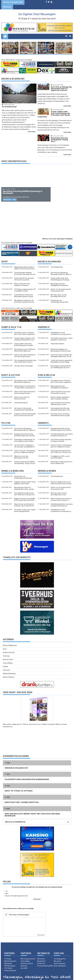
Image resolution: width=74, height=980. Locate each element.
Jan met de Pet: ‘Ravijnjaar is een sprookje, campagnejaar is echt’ (24, 443)
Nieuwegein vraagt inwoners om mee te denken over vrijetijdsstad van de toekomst (62, 459)
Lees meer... (32, 132)
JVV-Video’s (8, 965)
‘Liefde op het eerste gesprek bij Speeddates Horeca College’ (61, 358)
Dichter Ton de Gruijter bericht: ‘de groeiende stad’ (61, 287)
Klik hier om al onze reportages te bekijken (58, 235)
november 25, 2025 (10, 186)
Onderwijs (44, 324)
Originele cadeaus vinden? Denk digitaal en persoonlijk (25, 479)
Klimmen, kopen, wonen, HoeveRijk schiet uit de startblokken (59, 292)
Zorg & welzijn (46, 372)
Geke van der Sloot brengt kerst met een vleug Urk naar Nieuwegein (25, 352)
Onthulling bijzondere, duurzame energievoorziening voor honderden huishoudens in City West (62, 431)
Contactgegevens (60, 955)
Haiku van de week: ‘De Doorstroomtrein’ (22, 395)
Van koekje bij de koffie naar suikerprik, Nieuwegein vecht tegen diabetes (60, 406)
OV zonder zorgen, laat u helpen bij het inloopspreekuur (25, 507)
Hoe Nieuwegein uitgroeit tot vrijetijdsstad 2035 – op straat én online (46, 48)
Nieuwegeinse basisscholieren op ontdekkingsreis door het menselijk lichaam (61, 363)
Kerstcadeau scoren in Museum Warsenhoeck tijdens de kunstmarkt (25, 347)
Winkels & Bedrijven (9, 670)
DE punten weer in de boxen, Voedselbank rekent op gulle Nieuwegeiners (60, 411)
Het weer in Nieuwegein (19, 911)
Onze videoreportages (14, 158)
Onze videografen (60, 962)
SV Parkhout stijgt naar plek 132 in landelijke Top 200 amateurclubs (25, 287)
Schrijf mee (41, 960)
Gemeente (43, 420)
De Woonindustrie (10, 967)
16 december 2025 (9, 105)
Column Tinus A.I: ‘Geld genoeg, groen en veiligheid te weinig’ (25, 448)
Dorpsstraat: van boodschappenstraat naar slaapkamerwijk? (59, 298)
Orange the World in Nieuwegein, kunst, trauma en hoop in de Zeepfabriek (25, 411)
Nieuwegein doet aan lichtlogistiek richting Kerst (59, 281)
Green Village (25, 958)
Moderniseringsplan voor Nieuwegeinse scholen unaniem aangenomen (61, 347)
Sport (5, 258)
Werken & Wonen (9, 674)
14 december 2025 (56, 134)
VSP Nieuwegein (10, 962)
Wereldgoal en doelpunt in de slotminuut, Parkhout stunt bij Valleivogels (24, 298)
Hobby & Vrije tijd (11, 324)
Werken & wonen (47, 467)
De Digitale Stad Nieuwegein (37, 14)
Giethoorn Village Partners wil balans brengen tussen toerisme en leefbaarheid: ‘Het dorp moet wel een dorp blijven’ (62, 479)
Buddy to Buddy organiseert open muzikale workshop (60, 395)
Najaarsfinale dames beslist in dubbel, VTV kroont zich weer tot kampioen (25, 264)
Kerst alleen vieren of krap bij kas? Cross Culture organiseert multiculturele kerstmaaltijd (9, 46)
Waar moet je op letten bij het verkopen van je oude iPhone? (24, 502)
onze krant (32, 721)
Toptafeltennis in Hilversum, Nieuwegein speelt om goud (24, 292)
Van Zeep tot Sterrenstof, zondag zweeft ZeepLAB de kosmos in (24, 406)
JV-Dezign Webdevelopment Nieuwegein (10, 958)
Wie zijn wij (57, 958)
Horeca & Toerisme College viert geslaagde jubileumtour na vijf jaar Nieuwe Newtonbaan (61, 352)
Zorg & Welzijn (8, 660)
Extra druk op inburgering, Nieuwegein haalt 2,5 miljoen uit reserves (61, 270)
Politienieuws (7, 196)
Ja (7, 888)
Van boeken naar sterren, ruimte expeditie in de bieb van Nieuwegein (62, 336)
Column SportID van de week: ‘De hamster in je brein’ (24, 276)
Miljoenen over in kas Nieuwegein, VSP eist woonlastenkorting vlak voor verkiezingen (24, 454)
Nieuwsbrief (41, 958)
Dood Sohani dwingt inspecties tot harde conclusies (61, 437)
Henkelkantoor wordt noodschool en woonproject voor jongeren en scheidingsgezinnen (62, 330)
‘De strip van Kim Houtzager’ (24, 362)
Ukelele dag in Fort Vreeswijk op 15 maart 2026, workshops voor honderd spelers (25, 383)
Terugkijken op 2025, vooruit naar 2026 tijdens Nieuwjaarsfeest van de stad (60, 454)
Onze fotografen (59, 960)
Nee (7, 890)
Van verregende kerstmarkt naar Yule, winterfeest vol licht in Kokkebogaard (25, 358)
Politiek (6, 420)
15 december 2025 (56, 110)
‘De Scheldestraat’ (57, 264)
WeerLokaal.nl (41, 932)
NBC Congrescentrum (28, 955)
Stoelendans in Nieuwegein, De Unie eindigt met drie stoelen (25, 437)
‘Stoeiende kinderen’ (57, 340)
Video (14, 196)
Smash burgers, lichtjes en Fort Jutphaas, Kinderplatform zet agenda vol (28, 48)
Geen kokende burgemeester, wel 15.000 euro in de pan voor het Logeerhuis (61, 448)
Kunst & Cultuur (11, 372)
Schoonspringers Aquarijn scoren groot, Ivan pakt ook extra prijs (25, 270)
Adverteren (41, 955)
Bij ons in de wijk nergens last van (17, 892)
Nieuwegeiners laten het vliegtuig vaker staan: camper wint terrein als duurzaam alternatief (24, 485)
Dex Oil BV (24, 965)
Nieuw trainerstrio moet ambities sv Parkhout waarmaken (22, 281)
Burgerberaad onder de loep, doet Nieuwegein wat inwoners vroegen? (25, 431)
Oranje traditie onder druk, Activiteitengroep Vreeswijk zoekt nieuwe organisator (64, 47)
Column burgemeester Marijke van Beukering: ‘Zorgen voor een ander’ (25, 459)
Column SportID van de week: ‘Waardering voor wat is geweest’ (60, 400)
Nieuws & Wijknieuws (13, 79)
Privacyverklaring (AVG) (45, 962)
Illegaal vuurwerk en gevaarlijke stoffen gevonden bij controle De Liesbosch (25, 496)
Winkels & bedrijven (12, 467)
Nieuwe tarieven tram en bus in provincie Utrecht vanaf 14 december (61, 496)
